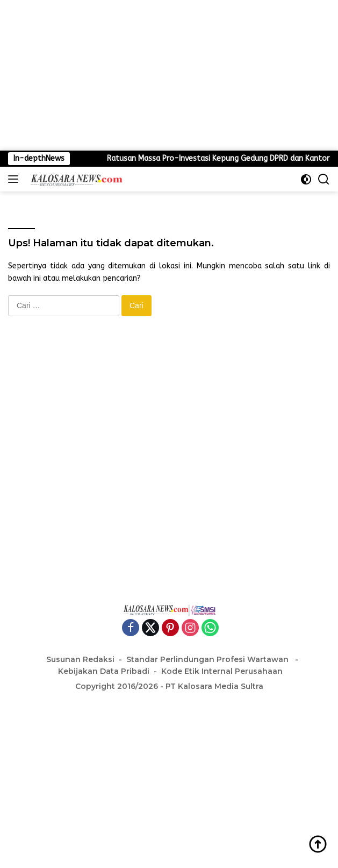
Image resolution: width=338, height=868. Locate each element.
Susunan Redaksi (80, 659)
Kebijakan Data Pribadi (104, 671)
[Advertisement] (169, 75)
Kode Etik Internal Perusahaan (222, 671)
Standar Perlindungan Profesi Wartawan (208, 659)
